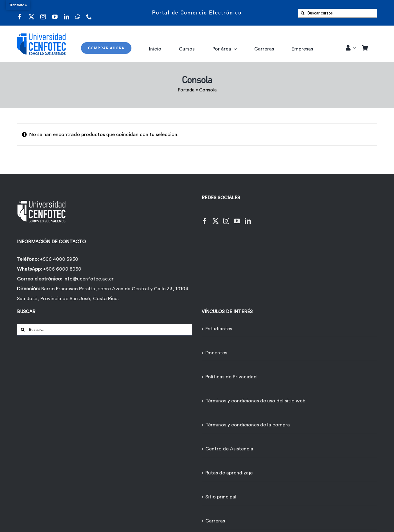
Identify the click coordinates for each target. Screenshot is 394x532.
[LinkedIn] (248, 217)
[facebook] (20, 13)
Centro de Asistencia (229, 449)
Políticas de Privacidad (231, 377)
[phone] (89, 13)
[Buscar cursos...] (338, 13)
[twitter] (31, 13)
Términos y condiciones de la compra (248, 425)
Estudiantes (219, 329)
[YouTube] (237, 217)
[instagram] (43, 13)
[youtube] (55, 13)
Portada (186, 90)
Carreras (215, 521)
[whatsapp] (78, 13)
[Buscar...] (105, 330)
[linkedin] (66, 13)
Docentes (216, 353)
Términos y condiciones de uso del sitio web (255, 401)
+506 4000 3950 (59, 259)
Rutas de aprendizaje (229, 473)
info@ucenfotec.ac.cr (88, 279)
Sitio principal (221, 497)
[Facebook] (205, 217)
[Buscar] (303, 13)
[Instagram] (226, 217)
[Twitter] (215, 217)
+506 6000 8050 (62, 269)
